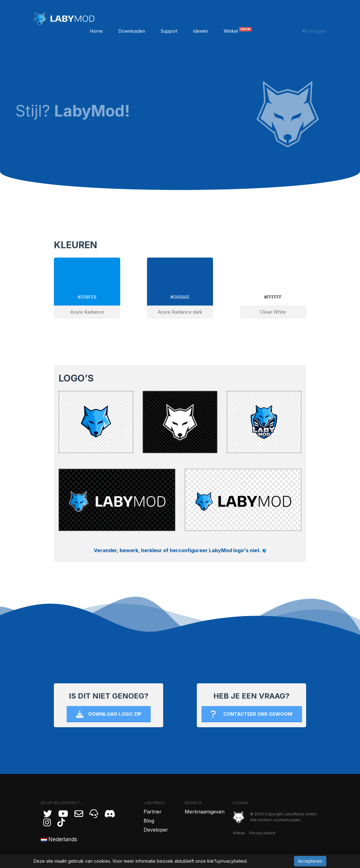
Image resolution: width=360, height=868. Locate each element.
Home (96, 31)
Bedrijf (193, 803)
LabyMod (154, 803)
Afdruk (239, 833)
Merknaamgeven (205, 812)
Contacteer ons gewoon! (252, 714)
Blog (149, 821)
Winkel (238, 31)
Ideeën (201, 31)
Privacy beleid (262, 833)
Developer (156, 830)
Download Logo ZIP (109, 714)
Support (169, 31)
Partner (153, 812)
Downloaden (132, 31)
